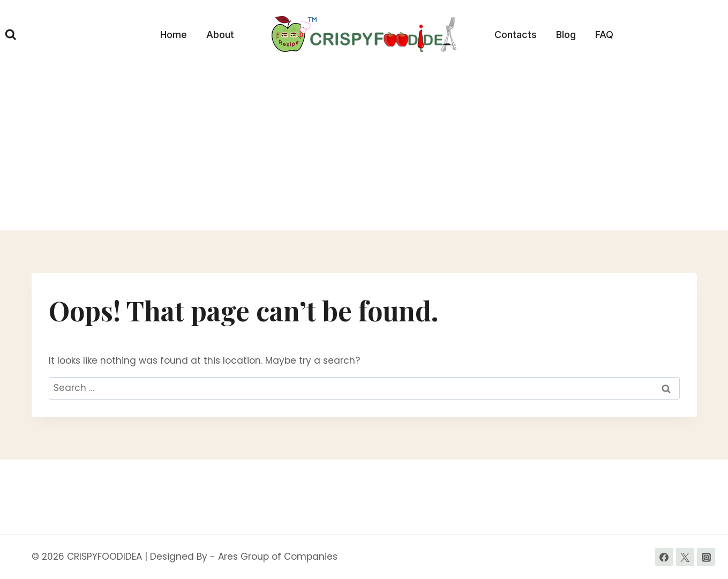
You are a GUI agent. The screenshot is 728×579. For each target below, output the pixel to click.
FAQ (604, 35)
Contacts (516, 35)
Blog (566, 35)
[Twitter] (685, 557)
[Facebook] (664, 557)
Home (174, 35)
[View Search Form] (11, 35)
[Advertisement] (364, 150)
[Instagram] (706, 557)
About (220, 35)
